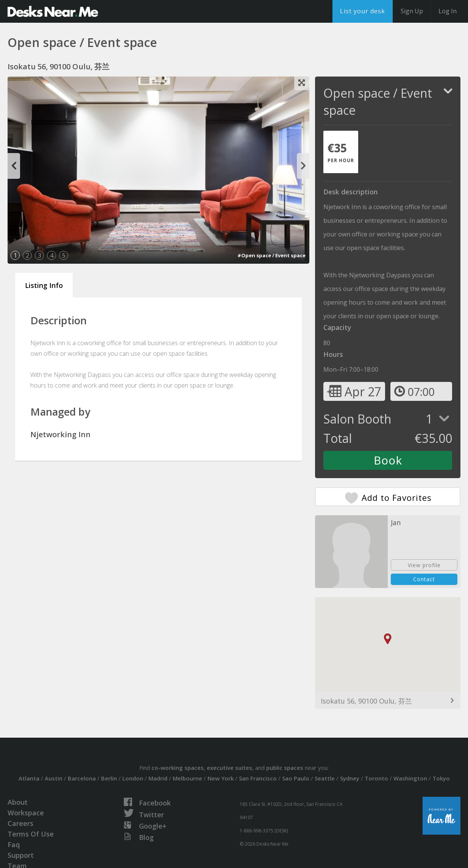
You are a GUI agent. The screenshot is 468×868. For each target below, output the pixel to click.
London (133, 778)
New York (221, 778)
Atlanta (29, 778)
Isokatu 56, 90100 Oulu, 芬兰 (366, 701)
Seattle (325, 778)
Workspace (26, 813)
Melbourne (187, 778)
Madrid (158, 778)
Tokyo (441, 778)
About (18, 802)
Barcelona (82, 778)
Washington (410, 778)
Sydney (350, 778)
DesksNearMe (53, 11)
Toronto (376, 778)
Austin (54, 778)
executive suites (229, 768)
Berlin (109, 778)
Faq (14, 845)
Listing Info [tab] (44, 285)
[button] (388, 639)
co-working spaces (178, 768)
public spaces (285, 768)
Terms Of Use (31, 834)
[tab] (341, 152)
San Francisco (258, 778)
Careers (20, 823)
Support (21, 855)
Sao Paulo (296, 778)
